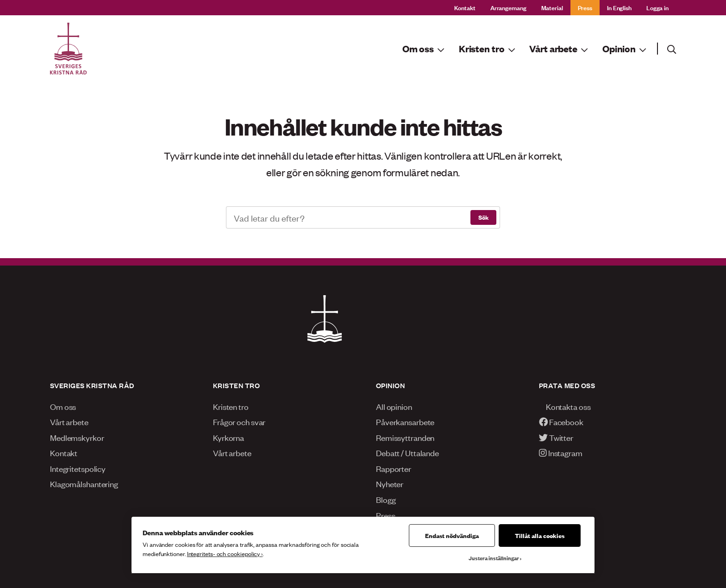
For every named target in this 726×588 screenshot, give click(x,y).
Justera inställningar (494, 558)
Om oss (63, 406)
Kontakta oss (565, 406)
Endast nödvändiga (452, 535)
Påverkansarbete (405, 421)
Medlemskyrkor (77, 437)
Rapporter (394, 468)
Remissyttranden (405, 437)
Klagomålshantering (84, 483)
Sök (483, 217)
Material (552, 7)
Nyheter (390, 483)
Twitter (556, 437)
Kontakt (465, 7)
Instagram (561, 452)
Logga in (657, 7)
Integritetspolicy (78, 468)
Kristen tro (231, 406)
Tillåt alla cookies (540, 535)
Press (585, 7)
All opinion (394, 406)
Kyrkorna (228, 437)
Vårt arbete (69, 421)
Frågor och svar (239, 421)
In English (619, 7)
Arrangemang (508, 7)
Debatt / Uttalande (407, 452)
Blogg (386, 499)
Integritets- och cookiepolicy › (225, 554)
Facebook (561, 421)
